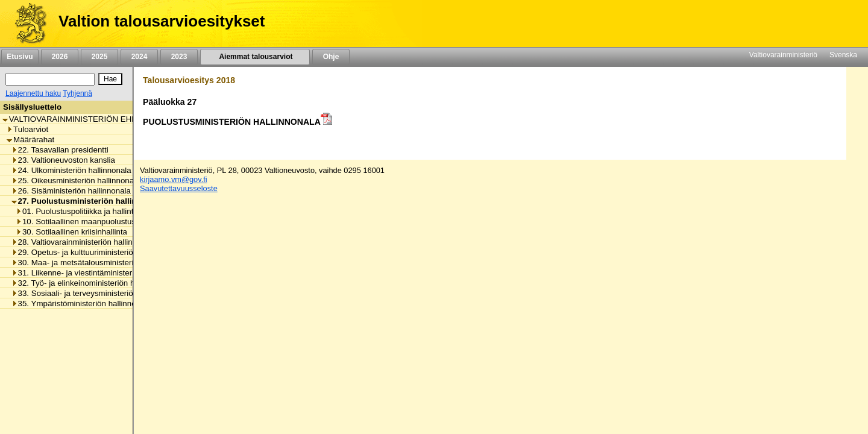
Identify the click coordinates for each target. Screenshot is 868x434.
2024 (139, 57)
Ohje (331, 57)
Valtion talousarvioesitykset (162, 21)
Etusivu (20, 57)
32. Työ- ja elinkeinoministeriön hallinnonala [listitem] (93, 283)
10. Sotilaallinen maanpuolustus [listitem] (76, 222)
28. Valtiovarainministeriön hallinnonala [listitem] (84, 242)
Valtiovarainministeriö (783, 55)
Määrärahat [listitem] (30, 140)
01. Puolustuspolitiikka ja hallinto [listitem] (77, 211)
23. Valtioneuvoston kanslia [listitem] (63, 160)
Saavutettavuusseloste (179, 188)
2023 (179, 57)
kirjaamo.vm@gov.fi (174, 179)
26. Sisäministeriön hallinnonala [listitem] (71, 191)
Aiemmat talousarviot (255, 57)
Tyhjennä (77, 93)
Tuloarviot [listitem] (27, 129)
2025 (99, 57)
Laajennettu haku (33, 93)
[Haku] (50, 79)
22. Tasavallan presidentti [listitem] (60, 150)
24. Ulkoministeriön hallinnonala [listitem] (71, 170)
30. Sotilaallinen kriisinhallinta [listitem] (71, 232)
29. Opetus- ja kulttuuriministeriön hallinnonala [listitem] (97, 252)
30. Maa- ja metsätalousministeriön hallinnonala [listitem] (100, 263)
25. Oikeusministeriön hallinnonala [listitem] (76, 181)
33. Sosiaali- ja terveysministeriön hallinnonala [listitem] (97, 293)
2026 (60, 57)
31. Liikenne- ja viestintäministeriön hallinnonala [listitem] (100, 273)
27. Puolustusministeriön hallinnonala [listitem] (87, 201)
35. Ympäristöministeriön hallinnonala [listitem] (81, 303)
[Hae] (110, 79)
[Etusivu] (26, 24)
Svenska (843, 55)
